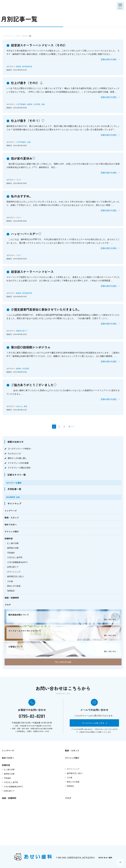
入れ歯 (10, 581)
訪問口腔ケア (13, 567)
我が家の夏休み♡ (23, 158)
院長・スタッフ (12, 518)
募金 (26, 406)
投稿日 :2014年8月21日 (17, 410)
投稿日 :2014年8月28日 (17, 183)
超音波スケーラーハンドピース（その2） (39, 45)
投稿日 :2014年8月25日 (17, 259)
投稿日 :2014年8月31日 (17, 70)
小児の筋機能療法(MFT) (17, 562)
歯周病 (18, 67)
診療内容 (9, 538)
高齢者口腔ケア (22, 331)
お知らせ (19, 406)
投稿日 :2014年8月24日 (17, 297)
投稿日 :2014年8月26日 (17, 221)
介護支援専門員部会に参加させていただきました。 (46, 309)
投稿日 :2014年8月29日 (17, 146)
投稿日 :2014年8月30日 (17, 108)
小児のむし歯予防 (15, 557)
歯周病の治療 (13, 548)
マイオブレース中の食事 (18, 463)
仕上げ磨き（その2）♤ (27, 83)
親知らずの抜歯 (14, 586)
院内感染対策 (27, 67)
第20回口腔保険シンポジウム (31, 347)
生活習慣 (37, 104)
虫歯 (43, 104)
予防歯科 (11, 553)
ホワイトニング (14, 572)
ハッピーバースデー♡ (26, 234)
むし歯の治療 (13, 543)
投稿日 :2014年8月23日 (17, 334)
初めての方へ (11, 524)
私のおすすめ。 (22, 196)
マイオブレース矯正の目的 (19, 468)
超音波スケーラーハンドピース (32, 272)
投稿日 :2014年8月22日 (17, 372)
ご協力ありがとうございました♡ (34, 385)
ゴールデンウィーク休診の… (20, 449)
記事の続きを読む (109, 59)
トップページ (11, 511)
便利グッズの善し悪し (17, 458)
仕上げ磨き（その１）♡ (28, 121)
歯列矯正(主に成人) (15, 576)
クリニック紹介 (12, 531)
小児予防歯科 (21, 104)
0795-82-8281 (32, 716)
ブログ (18, 180)
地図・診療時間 (12, 598)
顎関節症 (11, 591)
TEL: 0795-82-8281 (63, 662)
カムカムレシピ (14, 453)
